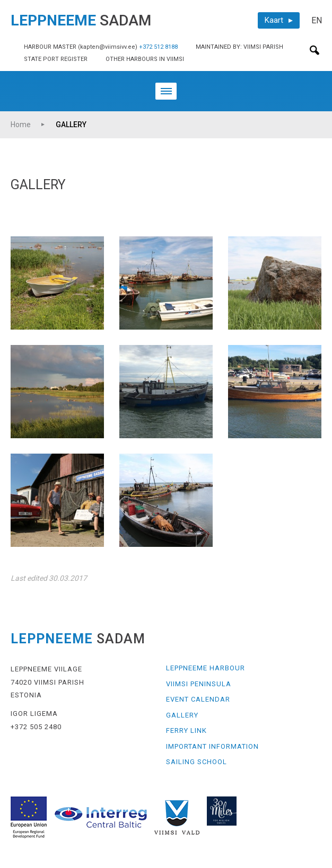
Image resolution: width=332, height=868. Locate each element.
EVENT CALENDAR (198, 699)
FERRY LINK (186, 730)
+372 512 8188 (158, 47)
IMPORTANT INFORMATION (212, 746)
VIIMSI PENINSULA (199, 684)
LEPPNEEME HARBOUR (206, 668)
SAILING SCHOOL (196, 762)
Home (21, 125)
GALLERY (71, 125)
